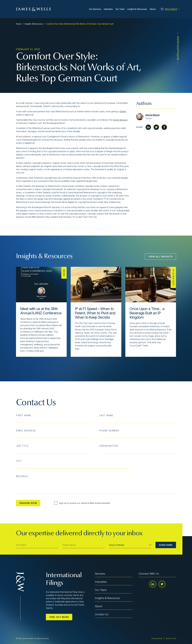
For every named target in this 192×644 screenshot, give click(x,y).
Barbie (123, 111)
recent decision (120, 120)
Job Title (22, 446)
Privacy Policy (157, 638)
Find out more (59, 617)
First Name (24, 415)
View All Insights (161, 257)
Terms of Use (171, 638)
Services (100, 574)
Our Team (120, 9)
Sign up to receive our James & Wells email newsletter (82, 503)
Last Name (106, 415)
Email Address (26, 431)
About (153, 9)
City (19, 461)
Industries (108, 9)
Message (22, 476)
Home (19, 24)
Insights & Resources (137, 9)
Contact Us (102, 614)
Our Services (95, 9)
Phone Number (109, 431)
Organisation (108, 446)
